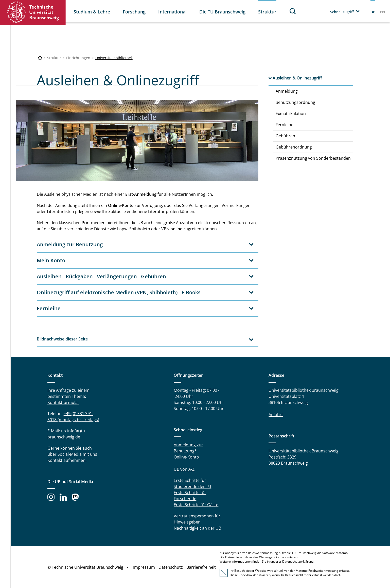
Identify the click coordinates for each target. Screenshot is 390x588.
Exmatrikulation (291, 113)
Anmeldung (287, 91)
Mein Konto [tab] (51, 260)
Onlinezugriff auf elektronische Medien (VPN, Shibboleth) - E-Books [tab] (119, 292)
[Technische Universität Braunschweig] (40, 58)
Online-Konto (186, 457)
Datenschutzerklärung (298, 561)
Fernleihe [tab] (49, 308)
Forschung (134, 12)
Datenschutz (171, 567)
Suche (293, 11)
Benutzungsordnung (295, 102)
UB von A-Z (184, 469)
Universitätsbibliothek (114, 58)
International (172, 12)
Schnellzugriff (342, 12)
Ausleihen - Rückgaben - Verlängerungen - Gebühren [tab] (101, 276)
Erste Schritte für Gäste (196, 505)
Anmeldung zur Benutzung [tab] (70, 244)
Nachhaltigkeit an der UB (197, 528)
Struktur (267, 12)
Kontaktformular (63, 402)
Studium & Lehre (92, 12)
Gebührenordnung (294, 147)
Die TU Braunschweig (222, 12)
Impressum (144, 567)
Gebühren (285, 136)
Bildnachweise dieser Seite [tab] (62, 339)
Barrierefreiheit (201, 567)
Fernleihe (285, 125)
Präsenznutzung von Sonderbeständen (313, 158)
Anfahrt (276, 415)
